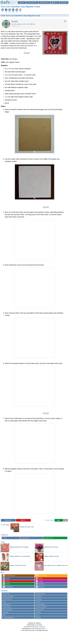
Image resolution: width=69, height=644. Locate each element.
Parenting (38, 612)
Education (38, 602)
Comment (8, 520)
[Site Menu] (22, 3)
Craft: (21, 16)
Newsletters (40, 584)
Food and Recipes (40, 604)
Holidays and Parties (41, 607)
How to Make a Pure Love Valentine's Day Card (56, 565)
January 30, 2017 (49, 538)
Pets (4, 615)
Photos (38, 615)
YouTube (6, 581)
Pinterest (39, 578)
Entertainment (6, 604)
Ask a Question (8, 587)
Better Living (6, 594)
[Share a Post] (44, 3)
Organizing (6, 612)
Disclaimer (27, 627)
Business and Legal (8, 596)
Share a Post (40, 587)
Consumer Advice (7, 599)
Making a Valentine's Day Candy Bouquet (20, 556)
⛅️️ (46, 629)
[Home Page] (9, 1)
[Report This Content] (66, 520)
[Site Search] (64, 3)
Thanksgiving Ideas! (9, 576)
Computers (39, 596)
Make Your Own (40, 610)
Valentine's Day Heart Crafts (27, 527)
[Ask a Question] (32, 3)
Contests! (6, 584)
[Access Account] (55, 3)
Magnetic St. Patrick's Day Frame (18, 565)
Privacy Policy (34, 627)
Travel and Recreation (8, 617)
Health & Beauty (7, 607)
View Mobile (39, 625)
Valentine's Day (25, 538)
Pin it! (23, 520)
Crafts (4, 538)
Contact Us (42, 627)
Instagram (39, 581)
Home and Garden (8, 610)
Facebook (6, 578)
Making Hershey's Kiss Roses (51, 547)
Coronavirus (39, 599)
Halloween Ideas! (41, 576)
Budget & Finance (40, 594)
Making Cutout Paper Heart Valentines (19, 547)
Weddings (38, 617)
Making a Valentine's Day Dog (51, 556)
